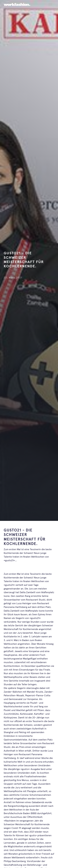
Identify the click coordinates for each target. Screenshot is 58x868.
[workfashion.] (17, 4)
